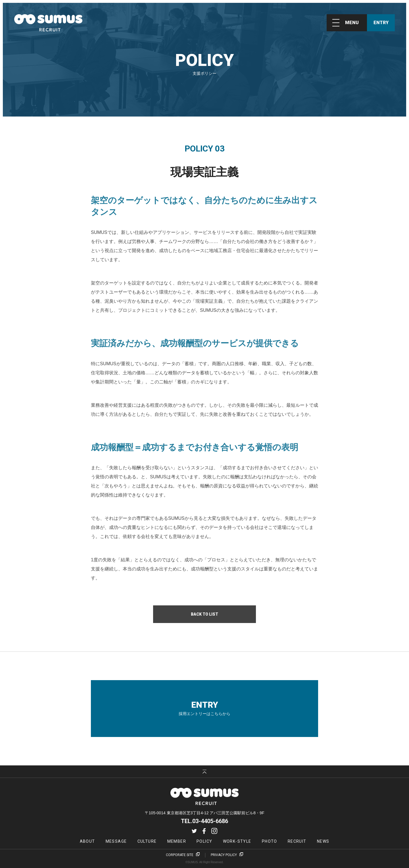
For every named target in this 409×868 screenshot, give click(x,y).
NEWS (323, 841)
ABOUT (87, 841)
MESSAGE (116, 841)
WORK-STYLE (237, 841)
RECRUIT (297, 841)
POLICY (204, 841)
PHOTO (270, 841)
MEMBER (177, 841)
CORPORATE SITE (180, 855)
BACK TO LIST (204, 614)
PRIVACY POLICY (224, 855)
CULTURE (147, 841)
